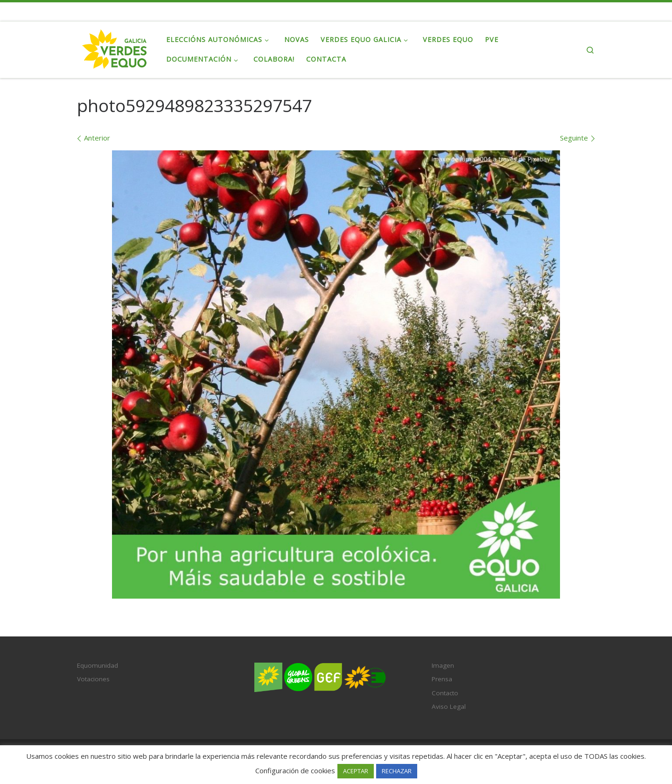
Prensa (442, 679)
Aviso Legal (449, 706)
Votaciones (93, 679)
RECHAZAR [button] (397, 771)
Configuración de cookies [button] (295, 770)
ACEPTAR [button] (356, 771)
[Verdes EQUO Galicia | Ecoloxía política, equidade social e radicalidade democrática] (115, 48)
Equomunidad (98, 665)
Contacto (445, 693)
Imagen (443, 665)
